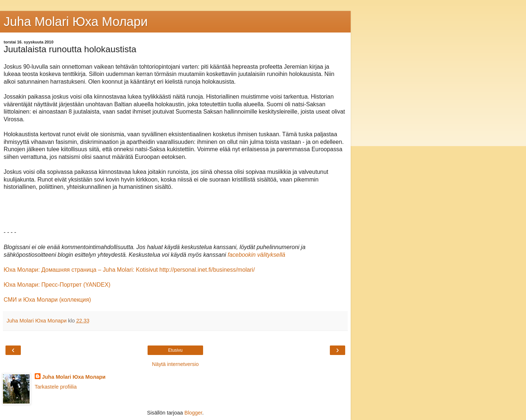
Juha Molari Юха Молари (74, 377)
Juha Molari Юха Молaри (76, 22)
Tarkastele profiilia (56, 387)
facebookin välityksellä (256, 255)
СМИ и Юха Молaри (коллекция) (47, 300)
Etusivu (175, 350)
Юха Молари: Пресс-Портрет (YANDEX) (57, 285)
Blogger (193, 413)
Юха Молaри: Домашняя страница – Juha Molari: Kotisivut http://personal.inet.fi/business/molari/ (129, 270)
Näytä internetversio (175, 364)
